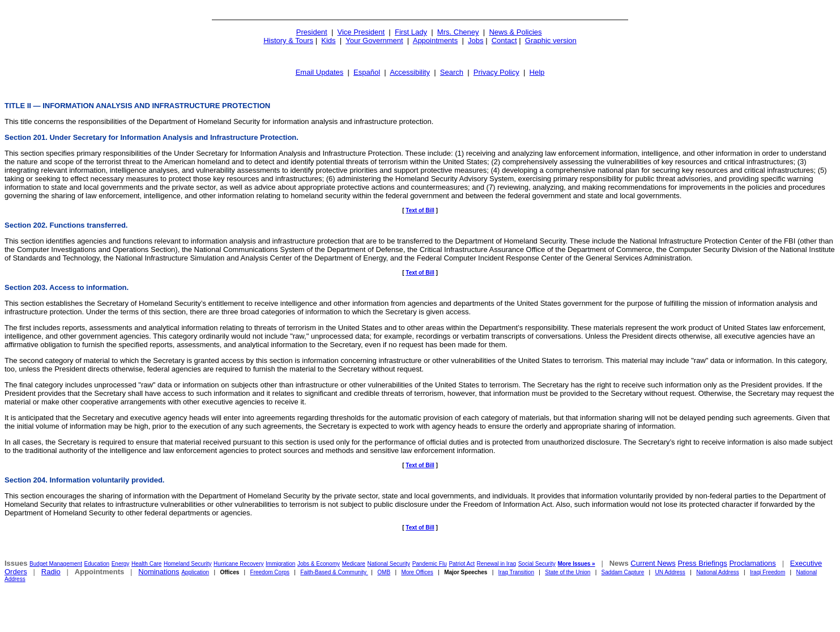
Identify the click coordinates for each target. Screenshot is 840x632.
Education (97, 564)
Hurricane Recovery (238, 564)
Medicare (354, 564)
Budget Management (56, 564)
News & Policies (515, 32)
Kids (328, 40)
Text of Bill (420, 210)
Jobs (476, 40)
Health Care (146, 564)
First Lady (411, 32)
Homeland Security (187, 564)
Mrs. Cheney (458, 32)
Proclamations (752, 563)
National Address (718, 572)
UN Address (670, 572)
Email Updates (320, 72)
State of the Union (568, 572)
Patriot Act (462, 564)
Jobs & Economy (319, 564)
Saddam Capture (623, 572)
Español (367, 72)
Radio (51, 572)
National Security (389, 564)
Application (195, 572)
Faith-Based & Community (334, 572)
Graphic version (551, 40)
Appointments (436, 40)
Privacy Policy (496, 72)
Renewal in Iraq (496, 564)
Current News (653, 563)
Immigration (280, 564)
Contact (504, 40)
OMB (384, 572)
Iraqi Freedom (767, 572)
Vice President (361, 32)
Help (537, 72)
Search (452, 72)
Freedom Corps (270, 572)
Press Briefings (702, 563)
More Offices (417, 572)
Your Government (374, 40)
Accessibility (410, 72)
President (312, 32)
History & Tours (288, 40)
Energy (121, 564)
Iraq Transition (516, 572)
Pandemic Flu (430, 564)
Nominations (159, 572)
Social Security (537, 564)
